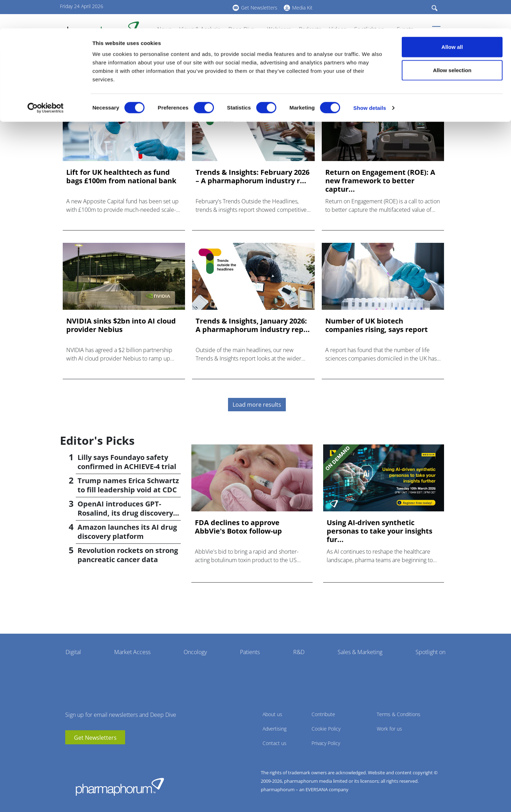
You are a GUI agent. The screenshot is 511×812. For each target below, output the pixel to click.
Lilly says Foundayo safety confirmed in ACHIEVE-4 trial (127, 462)
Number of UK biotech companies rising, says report (377, 325)
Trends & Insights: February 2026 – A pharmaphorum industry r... (253, 177)
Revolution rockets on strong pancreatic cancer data (128, 555)
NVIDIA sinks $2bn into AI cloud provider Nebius (121, 325)
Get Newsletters (95, 738)
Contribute (323, 714)
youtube (70, 755)
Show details (370, 79)
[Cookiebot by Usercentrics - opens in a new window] (46, 80)
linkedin (81, 755)
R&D (299, 652)
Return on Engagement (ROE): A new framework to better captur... (380, 181)
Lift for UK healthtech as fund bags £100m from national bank (121, 177)
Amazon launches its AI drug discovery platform (127, 532)
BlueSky (92, 755)
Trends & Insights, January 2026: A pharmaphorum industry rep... (253, 325)
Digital (73, 652)
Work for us (389, 729)
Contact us (275, 743)
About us (272, 714)
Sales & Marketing (360, 652)
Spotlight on (430, 652)
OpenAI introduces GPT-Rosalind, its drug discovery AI (125, 513)
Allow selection (452, 42)
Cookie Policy (326, 729)
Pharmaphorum (120, 787)
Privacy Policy (326, 743)
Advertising (275, 729)
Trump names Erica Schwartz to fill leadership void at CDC (128, 485)
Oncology (195, 652)
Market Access (132, 652)
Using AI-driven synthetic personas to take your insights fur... (380, 531)
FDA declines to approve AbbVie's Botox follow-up (238, 527)
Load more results (257, 405)
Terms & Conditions (399, 714)
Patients (250, 652)
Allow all (452, 19)
